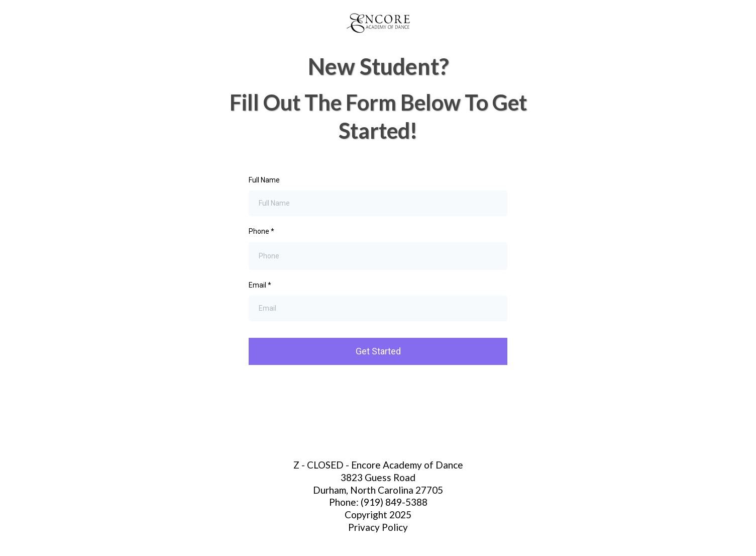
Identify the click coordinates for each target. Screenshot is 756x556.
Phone (261, 231)
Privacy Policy (378, 527)
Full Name (264, 180)
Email (260, 285)
